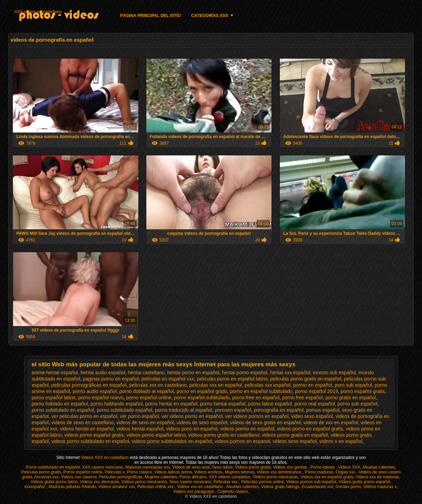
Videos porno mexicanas (275, 477)
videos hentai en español (87, 429)
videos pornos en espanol (242, 441)
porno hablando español (117, 404)
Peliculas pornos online (262, 482)
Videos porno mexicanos (144, 482)
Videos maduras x (380, 487)
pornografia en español (279, 410)
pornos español (323, 410)
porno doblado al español (147, 391)
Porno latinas (323, 467)
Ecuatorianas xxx (317, 487)
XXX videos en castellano (38, 12)
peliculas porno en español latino (232, 379)
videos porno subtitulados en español (172, 441)
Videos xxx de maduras (377, 477)
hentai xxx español (290, 373)
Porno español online (83, 472)
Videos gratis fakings (280, 487)
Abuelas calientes (379, 467)
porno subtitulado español (124, 410)
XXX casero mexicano (103, 467)
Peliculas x (115, 472)
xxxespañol (35, 487)
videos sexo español (295, 441)
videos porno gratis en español (295, 435)
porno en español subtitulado (261, 391)
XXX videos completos (230, 477)
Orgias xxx (346, 472)
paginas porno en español (111, 379)
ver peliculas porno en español (84, 416)
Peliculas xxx (226, 482)
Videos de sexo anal (191, 467)
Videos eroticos (208, 472)
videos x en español (341, 441)
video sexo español (312, 416)
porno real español (315, 404)
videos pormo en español (247, 429)
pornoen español (233, 410)
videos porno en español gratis (310, 429)
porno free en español (256, 398)
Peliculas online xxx (156, 487)
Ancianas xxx (47, 477)
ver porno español (139, 416)
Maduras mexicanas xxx (148, 467)
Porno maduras (319, 472)
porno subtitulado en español (63, 410)
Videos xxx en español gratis (327, 477)
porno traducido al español (184, 410)
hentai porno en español (193, 373)
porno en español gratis (202, 391)
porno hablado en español (60, 404)
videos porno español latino (156, 435)
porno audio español (95, 391)
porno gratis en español (351, 398)
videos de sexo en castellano (83, 422)
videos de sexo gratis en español (265, 422)
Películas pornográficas (121, 477)
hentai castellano (146, 373)
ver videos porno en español (192, 416)
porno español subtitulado (202, 398)
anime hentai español (55, 373)
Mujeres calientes (161, 477)
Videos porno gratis (253, 467)
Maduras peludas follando (72, 487)
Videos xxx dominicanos (280, 472)
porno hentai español (223, 404)
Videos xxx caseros (79, 477)
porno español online (149, 398)
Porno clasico (139, 472)
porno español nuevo (101, 398)
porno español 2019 (317, 391)
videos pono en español (192, 429)
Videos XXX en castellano (105, 458)
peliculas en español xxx (168, 379)
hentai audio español (103, 373)
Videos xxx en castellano (201, 487)
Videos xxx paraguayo (194, 492)
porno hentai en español (171, 404)
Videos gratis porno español (365, 482)
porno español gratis (363, 391)
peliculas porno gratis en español (306, 379)
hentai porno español (245, 373)
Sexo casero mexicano (190, 482)
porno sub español (357, 404)
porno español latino (53, 398)
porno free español (303, 398)
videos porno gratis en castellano (224, 435)
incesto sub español (334, 373)
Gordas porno (348, 487)
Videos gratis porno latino (54, 482)
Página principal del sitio (151, 16)
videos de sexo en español (145, 422)
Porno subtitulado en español (53, 467)
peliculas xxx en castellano (158, 385)
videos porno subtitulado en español (90, 441)
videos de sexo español (202, 422)
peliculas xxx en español (216, 385)
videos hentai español (140, 429)
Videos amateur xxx (117, 487)
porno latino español (270, 404)
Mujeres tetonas (240, 472)
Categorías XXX (209, 16)
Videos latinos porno (173, 472)
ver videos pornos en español (257, 416)
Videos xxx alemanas (99, 482)
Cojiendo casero (232, 492)
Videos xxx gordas (290, 467)
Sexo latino (222, 467)
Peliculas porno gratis (41, 472)
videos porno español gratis (94, 435)
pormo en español (312, 385)
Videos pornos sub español (312, 482)
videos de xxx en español (331, 422)
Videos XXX (349, 467)
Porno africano (193, 477)
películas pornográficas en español (89, 385)
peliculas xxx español (267, 385)
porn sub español (353, 385)
